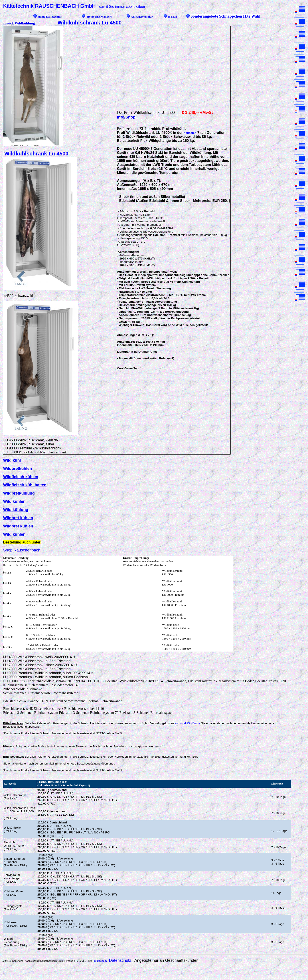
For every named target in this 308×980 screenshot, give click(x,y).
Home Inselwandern (100, 17)
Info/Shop (126, 117)
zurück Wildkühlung (19, 23)
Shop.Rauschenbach (22, 550)
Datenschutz (121, 960)
